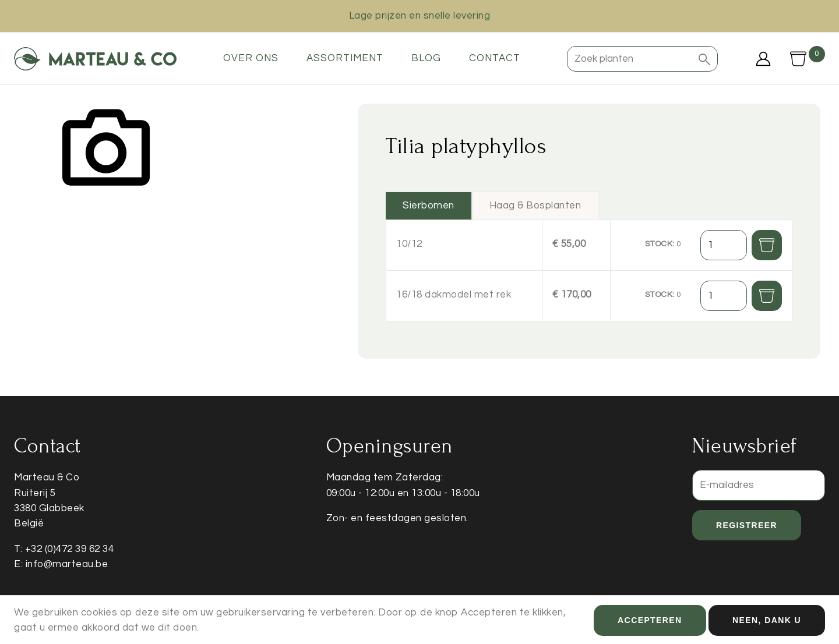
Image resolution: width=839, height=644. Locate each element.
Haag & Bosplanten (535, 206)
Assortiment (345, 58)
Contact (495, 58)
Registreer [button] (747, 525)
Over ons (251, 58)
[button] (704, 59)
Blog (426, 58)
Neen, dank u (767, 623)
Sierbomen (429, 206)
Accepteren (650, 623)
